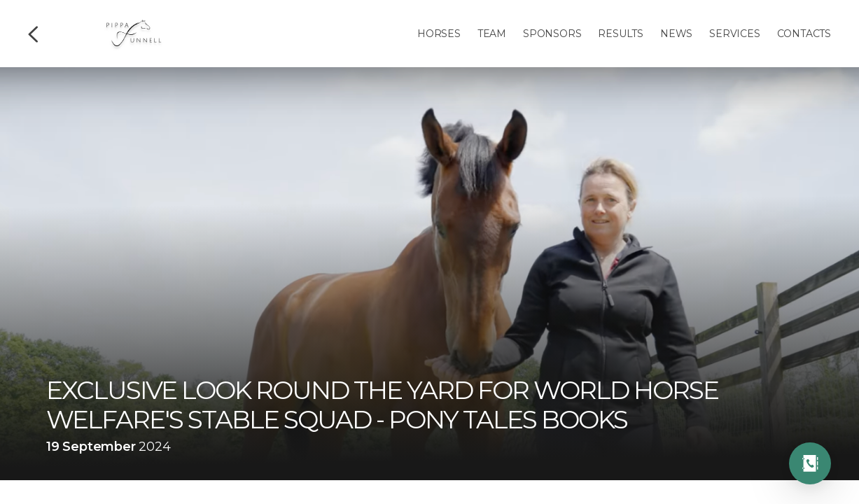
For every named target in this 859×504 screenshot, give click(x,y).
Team (492, 34)
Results (621, 34)
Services (734, 34)
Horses (439, 34)
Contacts (804, 34)
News (676, 34)
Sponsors (552, 34)
